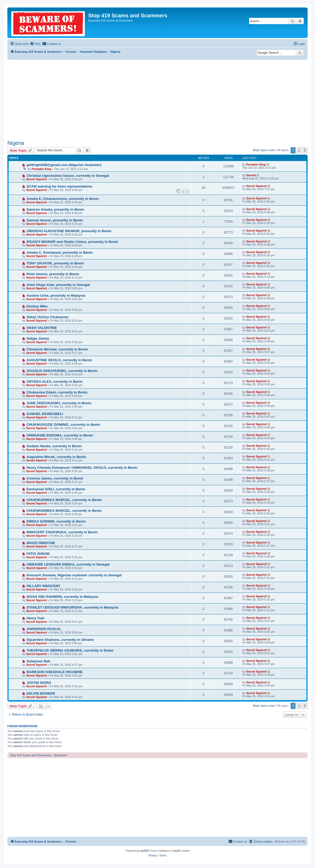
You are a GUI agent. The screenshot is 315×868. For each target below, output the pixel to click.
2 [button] (299, 150)
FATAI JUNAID (38, 554)
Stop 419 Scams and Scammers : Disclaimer (39, 755)
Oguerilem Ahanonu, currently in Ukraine (60, 640)
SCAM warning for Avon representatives (59, 186)
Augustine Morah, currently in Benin (56, 457)
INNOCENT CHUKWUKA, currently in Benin (62, 532)
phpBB (144, 851)
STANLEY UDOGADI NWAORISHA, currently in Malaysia (72, 607)
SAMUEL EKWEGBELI (45, 414)
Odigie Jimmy (38, 339)
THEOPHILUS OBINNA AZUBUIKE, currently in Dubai (70, 650)
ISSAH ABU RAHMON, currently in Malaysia (62, 597)
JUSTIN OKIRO (39, 683)
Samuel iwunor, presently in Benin (55, 220)
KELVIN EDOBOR (41, 693)
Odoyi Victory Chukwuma (48, 317)
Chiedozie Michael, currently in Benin (57, 349)
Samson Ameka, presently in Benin (55, 209)
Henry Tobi (35, 618)
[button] (305, 150)
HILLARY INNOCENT (43, 586)
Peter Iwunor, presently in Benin (53, 274)
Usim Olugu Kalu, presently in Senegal (58, 285)
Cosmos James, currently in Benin (55, 478)
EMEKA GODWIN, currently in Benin (56, 521)
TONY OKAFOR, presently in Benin (55, 263)
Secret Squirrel (36, 179)
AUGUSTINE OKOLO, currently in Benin (59, 360)
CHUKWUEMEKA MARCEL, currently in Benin (64, 500)
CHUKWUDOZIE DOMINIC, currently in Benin (63, 425)
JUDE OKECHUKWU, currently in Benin (59, 403)
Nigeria (16, 143)
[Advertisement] (157, 99)
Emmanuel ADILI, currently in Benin (56, 489)
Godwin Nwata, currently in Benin (54, 446)
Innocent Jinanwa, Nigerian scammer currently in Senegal (74, 575)
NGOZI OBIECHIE (41, 543)
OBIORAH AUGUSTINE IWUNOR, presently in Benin (69, 231)
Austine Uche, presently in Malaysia (56, 295)
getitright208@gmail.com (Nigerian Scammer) (64, 165)
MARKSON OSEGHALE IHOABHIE (55, 672)
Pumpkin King (41, 169)
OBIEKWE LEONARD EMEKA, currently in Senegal (68, 564)
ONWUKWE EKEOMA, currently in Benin (60, 435)
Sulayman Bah (38, 661)
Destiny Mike (37, 306)
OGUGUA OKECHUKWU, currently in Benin (62, 371)
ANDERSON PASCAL (44, 629)
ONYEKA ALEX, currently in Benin (55, 382)
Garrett (251, 175)
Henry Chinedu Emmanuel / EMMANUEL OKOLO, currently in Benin (82, 468)
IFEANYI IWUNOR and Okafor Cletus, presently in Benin (72, 242)
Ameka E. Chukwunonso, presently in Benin (63, 199)
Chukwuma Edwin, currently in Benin (57, 392)
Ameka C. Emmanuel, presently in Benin (60, 252)
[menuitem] (35, 44)
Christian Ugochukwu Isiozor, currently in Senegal (68, 176)
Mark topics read (264, 150)
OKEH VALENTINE (42, 328)
